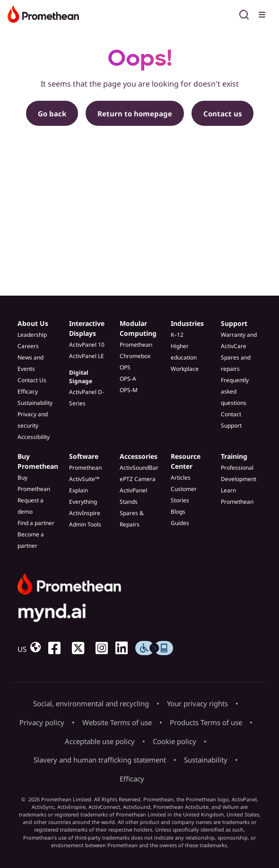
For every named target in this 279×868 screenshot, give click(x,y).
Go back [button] (52, 114)
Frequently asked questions (235, 391)
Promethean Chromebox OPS (136, 356)
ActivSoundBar (139, 468)
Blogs (178, 512)
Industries (187, 323)
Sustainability (35, 403)
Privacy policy (42, 722)
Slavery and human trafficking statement (100, 760)
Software (84, 456)
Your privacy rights (197, 703)
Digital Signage (81, 377)
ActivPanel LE (87, 356)
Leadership (32, 335)
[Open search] (244, 13)
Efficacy (28, 391)
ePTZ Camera (138, 479)
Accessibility (34, 437)
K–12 (177, 335)
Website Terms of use (117, 722)
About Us (33, 323)
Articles (181, 478)
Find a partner (36, 523)
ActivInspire (85, 513)
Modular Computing (138, 328)
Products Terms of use (206, 722)
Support (234, 323)
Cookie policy (174, 741)
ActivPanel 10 (87, 345)
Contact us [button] (222, 114)
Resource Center (186, 461)
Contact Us (32, 380)
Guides (180, 523)
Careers (28, 346)
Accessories (139, 456)
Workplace (185, 369)
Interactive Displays (87, 328)
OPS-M (129, 390)
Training (234, 456)
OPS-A (128, 379)
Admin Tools (85, 524)
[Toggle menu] (263, 13)
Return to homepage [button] (135, 114)
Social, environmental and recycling (91, 703)
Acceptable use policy (100, 741)
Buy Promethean (38, 461)
